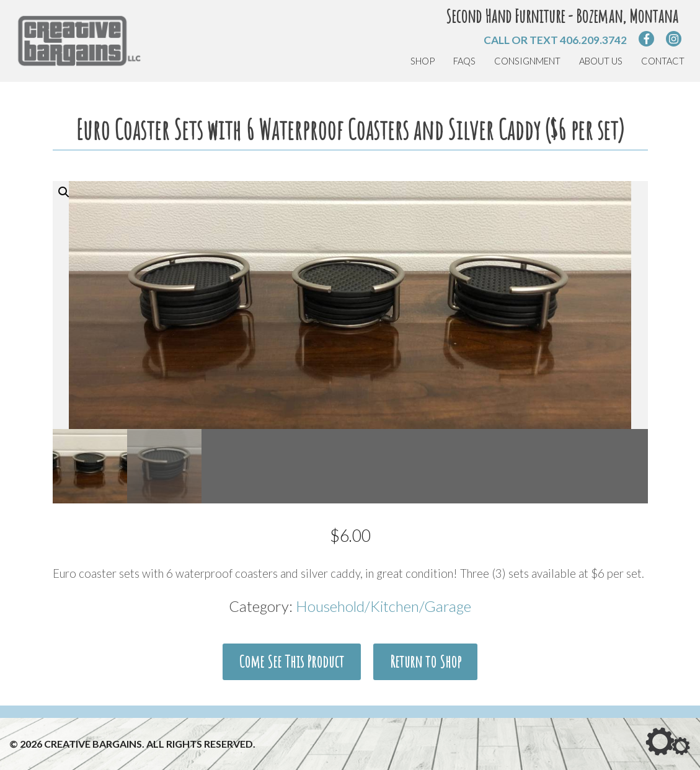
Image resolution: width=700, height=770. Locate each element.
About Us (601, 61)
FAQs (464, 61)
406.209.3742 (593, 40)
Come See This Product (291, 662)
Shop (423, 61)
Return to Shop (426, 662)
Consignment (527, 61)
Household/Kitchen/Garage (383, 606)
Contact (663, 61)
